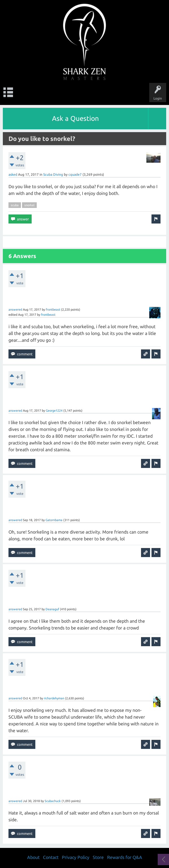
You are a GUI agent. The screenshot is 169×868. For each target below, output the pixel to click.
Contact (51, 857)
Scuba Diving (53, 174)
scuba (15, 205)
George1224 (54, 411)
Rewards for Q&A (125, 857)
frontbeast (53, 310)
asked (13, 174)
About (33, 857)
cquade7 (75, 174)
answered (15, 310)
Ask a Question (75, 118)
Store (98, 857)
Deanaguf (52, 609)
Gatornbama (54, 520)
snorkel (29, 205)
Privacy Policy (76, 857)
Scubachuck (53, 801)
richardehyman (54, 698)
